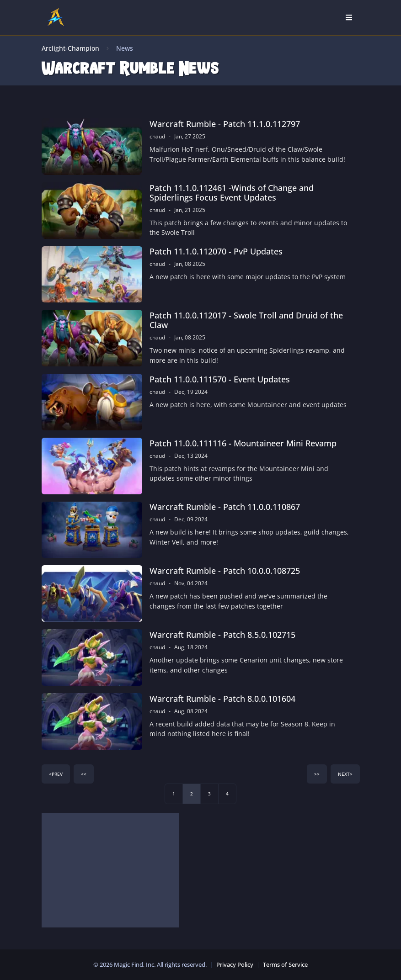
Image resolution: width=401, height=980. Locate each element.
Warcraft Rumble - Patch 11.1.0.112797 (225, 124)
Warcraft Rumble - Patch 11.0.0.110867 (225, 507)
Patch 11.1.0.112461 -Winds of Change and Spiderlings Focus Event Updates (232, 193)
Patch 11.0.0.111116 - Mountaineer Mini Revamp (243, 443)
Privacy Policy (235, 964)
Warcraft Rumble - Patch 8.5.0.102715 (222, 635)
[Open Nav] (349, 17)
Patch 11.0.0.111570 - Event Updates (220, 379)
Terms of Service (285, 964)
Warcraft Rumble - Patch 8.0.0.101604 (222, 699)
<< (84, 774)
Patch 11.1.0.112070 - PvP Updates (216, 252)
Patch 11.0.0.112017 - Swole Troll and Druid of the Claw (246, 320)
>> (317, 774)
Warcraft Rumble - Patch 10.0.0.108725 (225, 571)
